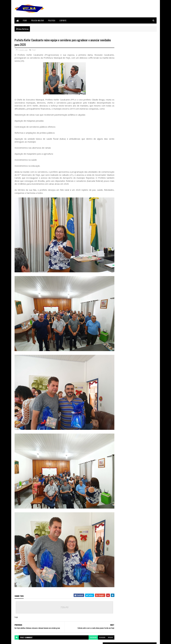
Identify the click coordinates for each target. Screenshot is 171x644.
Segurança (119, 378)
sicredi (118, 382)
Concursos (119, 324)
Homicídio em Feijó (132, 240)
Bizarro (119, 310)
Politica (52, 20)
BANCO (118, 305)
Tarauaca (119, 387)
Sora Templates (41, 640)
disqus (105, 621)
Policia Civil (120, 364)
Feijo (25, 20)
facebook (88, 621)
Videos (118, 391)
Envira (118, 328)
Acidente (119, 296)
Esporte (63, 20)
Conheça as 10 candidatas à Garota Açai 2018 (141, 252)
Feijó (34, 50)
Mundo (118, 355)
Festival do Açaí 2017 (123, 342)
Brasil (118, 314)
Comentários (146, 283)
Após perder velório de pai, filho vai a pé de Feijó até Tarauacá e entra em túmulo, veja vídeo (140, 268)
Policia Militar (38, 20)
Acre (117, 301)
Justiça (118, 351)
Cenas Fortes (120, 319)
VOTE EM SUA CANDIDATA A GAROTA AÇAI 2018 (141, 226)
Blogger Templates (21, 640)
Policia (118, 360)
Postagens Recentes (125, 283)
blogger (97, 621)
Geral (118, 346)
